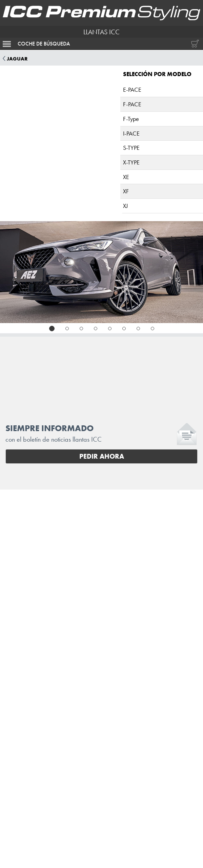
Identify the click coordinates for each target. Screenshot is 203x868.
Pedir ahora (102, 456)
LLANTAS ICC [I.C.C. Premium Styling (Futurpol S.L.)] (101, 32)
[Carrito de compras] (194, 44)
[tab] (52, 329)
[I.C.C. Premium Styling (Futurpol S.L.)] (101, 13)
